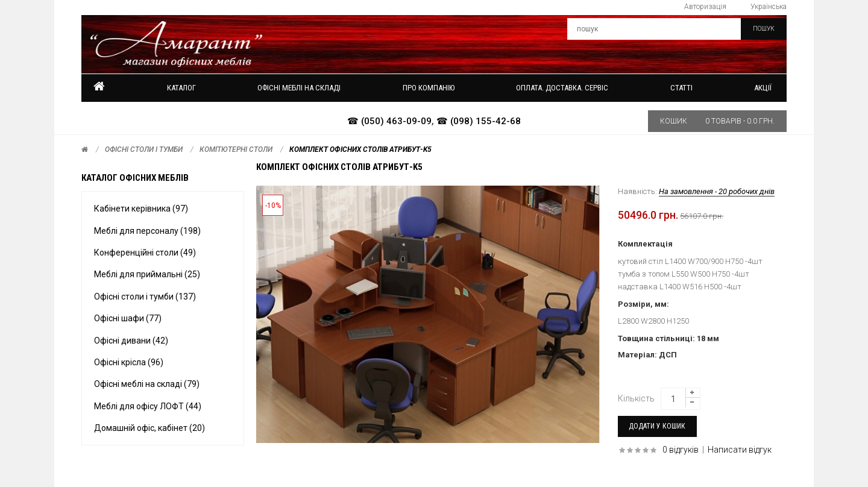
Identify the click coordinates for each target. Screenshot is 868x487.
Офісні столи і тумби (144, 149)
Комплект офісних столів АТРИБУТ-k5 (360, 149)
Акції (763, 88)
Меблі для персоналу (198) (147, 231)
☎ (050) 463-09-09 (389, 121)
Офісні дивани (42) (131, 341)
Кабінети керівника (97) (141, 209)
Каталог (181, 88)
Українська (769, 7)
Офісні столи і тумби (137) (145, 297)
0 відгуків (681, 450)
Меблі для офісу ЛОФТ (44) (148, 406)
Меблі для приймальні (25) (147, 274)
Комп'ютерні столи (236, 149)
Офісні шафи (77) (128, 318)
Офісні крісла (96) (129, 362)
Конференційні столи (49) (145, 253)
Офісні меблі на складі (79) (147, 384)
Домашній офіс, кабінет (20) (149, 428)
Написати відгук (740, 450)
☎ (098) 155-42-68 (479, 121)
